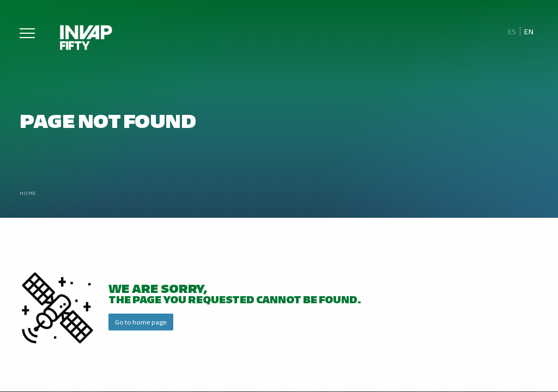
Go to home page (141, 322)
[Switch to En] (529, 32)
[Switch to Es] (511, 32)
